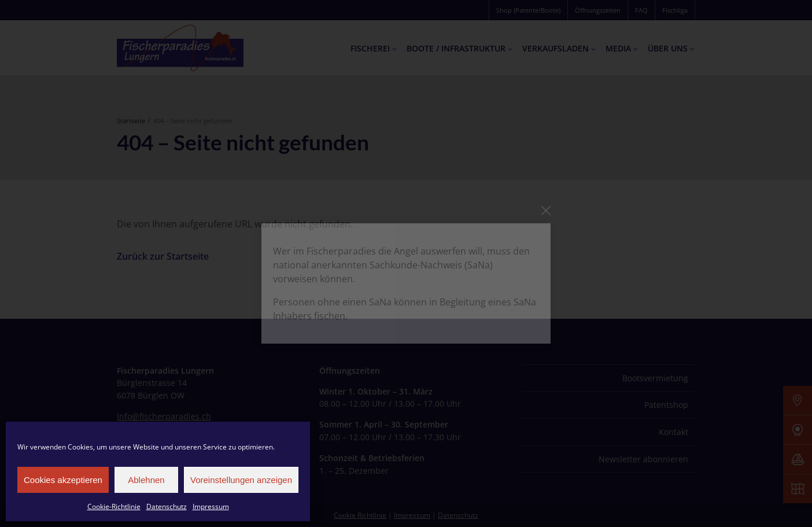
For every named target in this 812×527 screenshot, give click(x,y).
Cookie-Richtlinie (114, 506)
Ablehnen (146, 480)
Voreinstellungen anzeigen (241, 480)
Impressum (211, 506)
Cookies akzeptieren (63, 480)
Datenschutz (167, 506)
